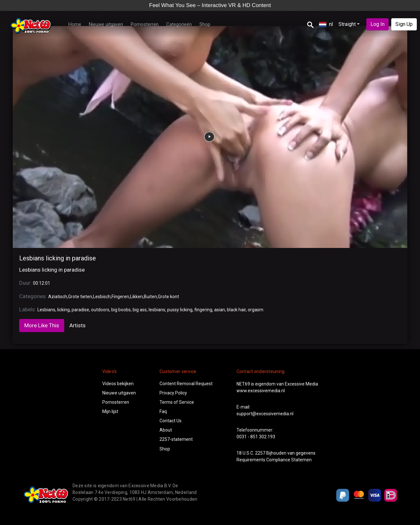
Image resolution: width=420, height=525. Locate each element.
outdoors (100, 310)
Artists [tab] (78, 325)
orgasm (256, 310)
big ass (140, 310)
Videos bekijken (118, 384)
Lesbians (46, 310)
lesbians (157, 310)
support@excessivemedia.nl (265, 414)
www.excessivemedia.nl (261, 391)
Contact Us (171, 421)
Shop (205, 24)
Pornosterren (145, 24)
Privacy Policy (173, 393)
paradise (80, 310)
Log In (377, 24)
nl (326, 24)
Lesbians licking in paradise (58, 258)
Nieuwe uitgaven (106, 24)
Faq (163, 411)
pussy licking (180, 310)
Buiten (150, 297)
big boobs (121, 310)
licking (63, 310)
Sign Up (404, 24)
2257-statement (176, 439)
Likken (136, 297)
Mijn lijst (110, 411)
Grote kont (168, 297)
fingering (203, 310)
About (166, 430)
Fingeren (120, 297)
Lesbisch (102, 297)
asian (220, 310)
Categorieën (179, 24)
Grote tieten (80, 297)
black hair (236, 310)
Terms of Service (177, 402)
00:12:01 (42, 283)
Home (75, 24)
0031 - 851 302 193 (256, 437)
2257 (260, 453)
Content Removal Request (186, 384)
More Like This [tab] (42, 325)
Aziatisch (58, 297)
